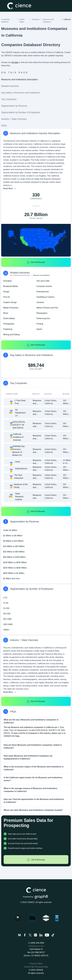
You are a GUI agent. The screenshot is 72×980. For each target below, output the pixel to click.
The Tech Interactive (19, 477)
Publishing (8, 329)
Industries (36, 19)
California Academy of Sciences (18, 437)
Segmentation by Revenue (14, 106)
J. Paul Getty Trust (20, 402)
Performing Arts (43, 318)
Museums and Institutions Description (36, 80)
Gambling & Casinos (45, 297)
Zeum (18, 462)
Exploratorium (21, 469)
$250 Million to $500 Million (15, 568)
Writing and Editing (11, 335)
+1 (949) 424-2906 (36, 943)
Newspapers (42, 313)
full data (15, 62)
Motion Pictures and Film (47, 308)
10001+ (6, 630)
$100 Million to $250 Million (15, 562)
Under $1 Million (10, 530)
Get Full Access (36, 262)
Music (6, 313)
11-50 (6, 603)
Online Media (9, 318)
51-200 (6, 608)
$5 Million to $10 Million (13, 541)
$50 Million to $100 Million (14, 557)
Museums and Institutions (48, 21)
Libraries (40, 302)
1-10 (5, 598)
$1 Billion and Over (11, 579)
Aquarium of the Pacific (21, 486)
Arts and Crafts (43, 281)
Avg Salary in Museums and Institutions (21, 93)
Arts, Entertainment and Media (20, 275)
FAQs (4, 126)
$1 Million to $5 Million (13, 536)
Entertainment (43, 292)
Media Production (11, 308)
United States (22, 21)
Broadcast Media (11, 286)
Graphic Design (10, 302)
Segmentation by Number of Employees (21, 112)
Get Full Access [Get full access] (36, 860)
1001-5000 (8, 624)
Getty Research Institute (19, 497)
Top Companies (9, 99)
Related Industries (10, 86)
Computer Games (44, 286)
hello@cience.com (36, 946)
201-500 (7, 614)
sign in (60, 733)
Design (6, 292)
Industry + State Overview (14, 119)
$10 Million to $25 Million (14, 546)
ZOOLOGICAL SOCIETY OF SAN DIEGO (19, 425)
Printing (40, 324)
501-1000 (7, 619)
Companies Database (6, 21)
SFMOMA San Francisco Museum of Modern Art (18, 451)
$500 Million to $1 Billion (14, 573)
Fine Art (7, 297)
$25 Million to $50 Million (14, 552)
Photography (9, 324)
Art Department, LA (21, 413)
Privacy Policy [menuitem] (36, 964)
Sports (39, 329)
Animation (8, 281)
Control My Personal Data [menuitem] (36, 967)
